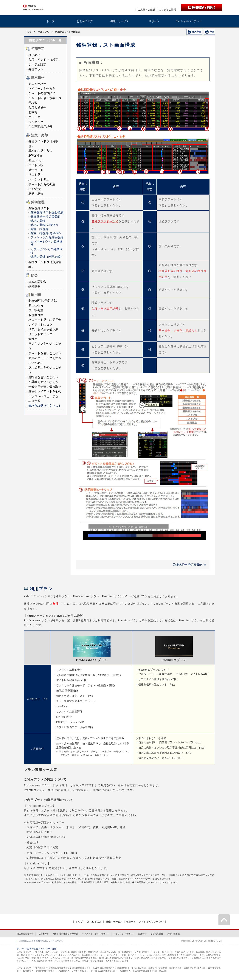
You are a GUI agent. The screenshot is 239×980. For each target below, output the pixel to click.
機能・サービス (119, 21)
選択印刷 (196, 32)
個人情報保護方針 (25, 934)
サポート (154, 21)
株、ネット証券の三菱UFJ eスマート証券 (37, 949)
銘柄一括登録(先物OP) (46, 233)
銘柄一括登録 (39, 229)
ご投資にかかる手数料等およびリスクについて (41, 941)
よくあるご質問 (167, 10)
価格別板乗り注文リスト (45, 406)
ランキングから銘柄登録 (47, 237)
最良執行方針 (157, 934)
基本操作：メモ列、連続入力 (178, 331)
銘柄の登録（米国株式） (47, 257)
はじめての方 (85, 21)
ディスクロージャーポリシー (96, 934)
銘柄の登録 (38, 221)
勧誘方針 (142, 934)
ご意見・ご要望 (146, 10)
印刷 (212, 32)
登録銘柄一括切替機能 (45, 216)
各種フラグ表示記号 (105, 221)
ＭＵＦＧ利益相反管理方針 (65, 934)
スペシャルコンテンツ (189, 21)
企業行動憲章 (173, 934)
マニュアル (44, 32)
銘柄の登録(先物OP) (44, 225)
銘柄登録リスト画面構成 (47, 212)
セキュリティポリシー (124, 934)
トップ (50, 21)
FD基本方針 (43, 934)
